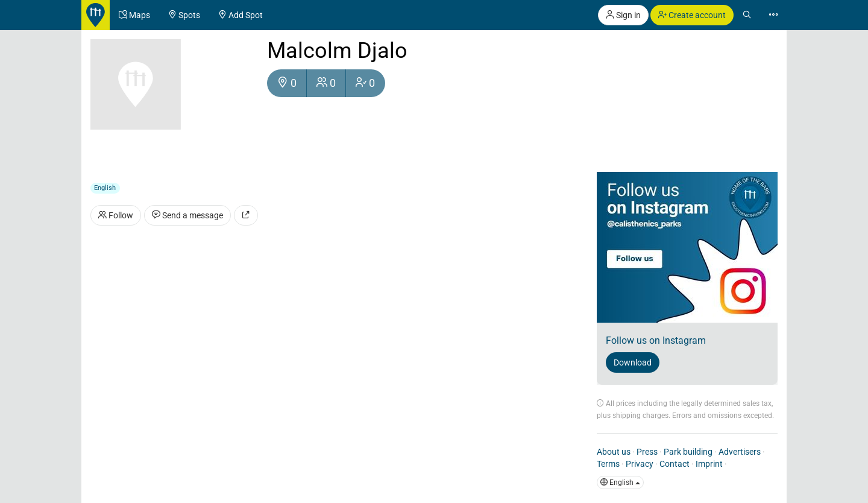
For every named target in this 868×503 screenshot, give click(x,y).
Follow (116, 215)
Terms (608, 464)
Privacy (640, 464)
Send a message (187, 215)
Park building (688, 452)
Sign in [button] (623, 15)
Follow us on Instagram (656, 340)
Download (633, 362)
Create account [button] (692, 15)
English (620, 482)
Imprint (709, 464)
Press (647, 452)
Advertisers (740, 452)
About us (614, 452)
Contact (675, 464)
